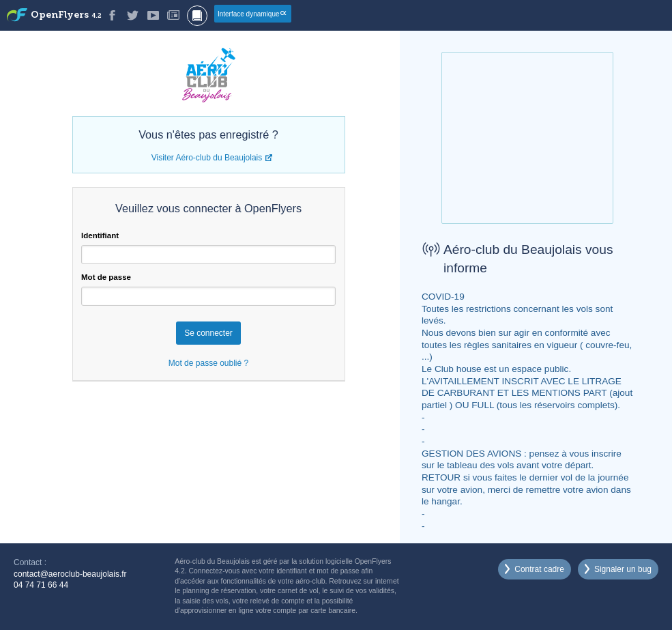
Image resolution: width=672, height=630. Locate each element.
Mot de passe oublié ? (208, 363)
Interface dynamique (249, 14)
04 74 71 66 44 (41, 585)
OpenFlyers (66, 15)
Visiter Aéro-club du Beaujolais (207, 158)
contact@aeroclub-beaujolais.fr (70, 574)
